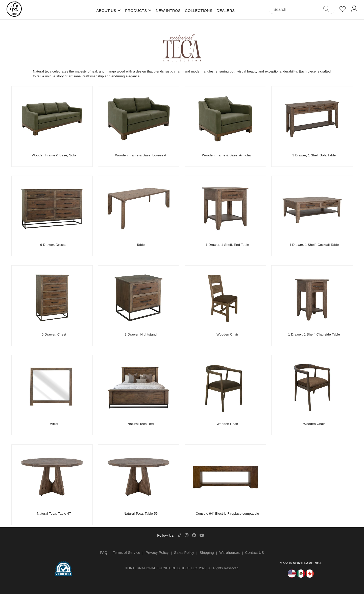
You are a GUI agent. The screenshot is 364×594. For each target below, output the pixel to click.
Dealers (226, 10)
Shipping (207, 553)
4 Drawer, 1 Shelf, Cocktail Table (314, 245)
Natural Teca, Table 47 (54, 514)
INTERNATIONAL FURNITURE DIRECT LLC (163, 568)
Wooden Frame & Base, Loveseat (141, 155)
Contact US (254, 553)
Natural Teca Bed (141, 424)
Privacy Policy (157, 553)
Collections (199, 10)
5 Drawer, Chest (54, 334)
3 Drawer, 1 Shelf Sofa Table (314, 155)
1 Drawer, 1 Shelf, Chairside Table (314, 334)
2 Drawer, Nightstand (141, 334)
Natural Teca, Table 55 (141, 514)
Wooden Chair (227, 334)
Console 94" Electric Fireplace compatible (227, 514)
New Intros (168, 10)
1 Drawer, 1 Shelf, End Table (227, 245)
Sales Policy (184, 553)
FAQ (104, 553)
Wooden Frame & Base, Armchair (227, 155)
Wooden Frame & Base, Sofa (54, 155)
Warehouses (229, 553)
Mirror (54, 424)
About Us (106, 10)
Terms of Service (126, 553)
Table (141, 245)
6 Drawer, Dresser (54, 245)
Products (136, 10)
